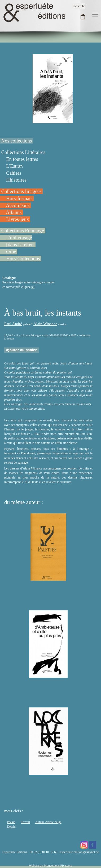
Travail (25, 822)
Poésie (11, 822)
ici (33, 287)
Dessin (11, 827)
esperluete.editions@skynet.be (79, 852)
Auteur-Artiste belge (48, 822)
